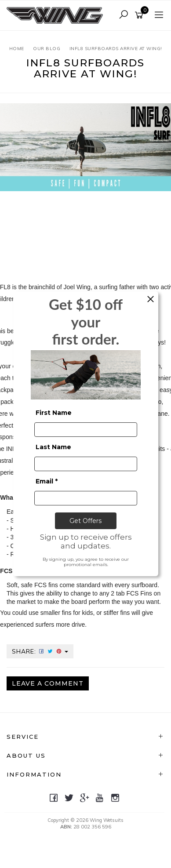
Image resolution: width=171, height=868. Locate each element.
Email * (47, 481)
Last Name (53, 447)
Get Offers (85, 521)
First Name (54, 413)
